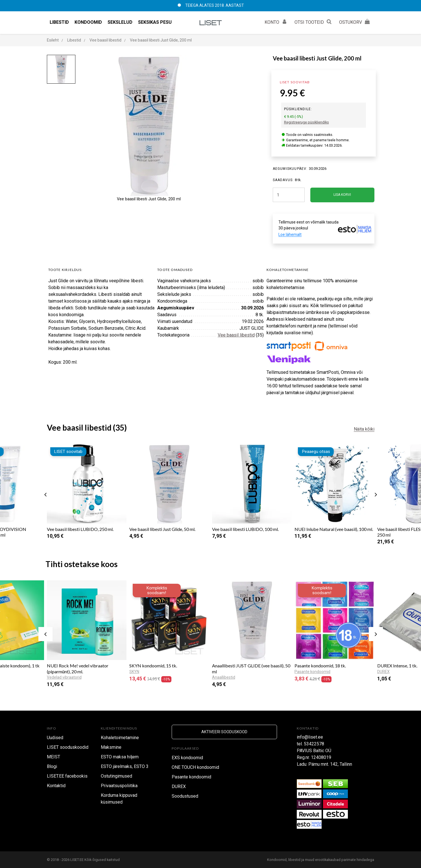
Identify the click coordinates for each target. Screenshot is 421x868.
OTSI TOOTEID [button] (314, 21)
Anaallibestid (224, 677)
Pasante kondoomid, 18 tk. (320, 666)
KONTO (277, 21)
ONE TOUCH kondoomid (195, 767)
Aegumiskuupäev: (290, 169)
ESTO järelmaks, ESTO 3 (125, 766)
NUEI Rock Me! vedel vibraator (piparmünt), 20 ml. (78, 668)
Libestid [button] (59, 22)
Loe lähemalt (290, 235)
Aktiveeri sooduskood (224, 732)
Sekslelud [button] (120, 22)
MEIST (54, 757)
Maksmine (111, 747)
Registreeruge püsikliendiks (307, 122)
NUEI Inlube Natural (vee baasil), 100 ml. (334, 529)
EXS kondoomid (187, 758)
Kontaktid (56, 786)
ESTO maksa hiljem (120, 757)
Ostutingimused (116, 776)
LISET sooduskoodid (68, 747)
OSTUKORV (355, 21)
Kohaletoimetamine (120, 738)
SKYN (134, 672)
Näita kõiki (364, 429)
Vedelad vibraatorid (64, 677)
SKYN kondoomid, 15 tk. (153, 666)
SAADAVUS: (283, 180)
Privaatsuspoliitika (119, 786)
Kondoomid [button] (88, 22)
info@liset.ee (310, 737)
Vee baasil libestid (236, 335)
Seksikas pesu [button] (155, 22)
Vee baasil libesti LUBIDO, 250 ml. (80, 529)
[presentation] (45, 494)
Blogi (52, 766)
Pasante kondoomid (312, 672)
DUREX (179, 786)
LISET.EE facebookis (67, 776)
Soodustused (185, 796)
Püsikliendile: (298, 109)
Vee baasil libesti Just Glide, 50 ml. (162, 529)
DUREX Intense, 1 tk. (397, 666)
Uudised (55, 738)
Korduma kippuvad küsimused (119, 799)
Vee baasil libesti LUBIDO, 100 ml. (245, 529)
